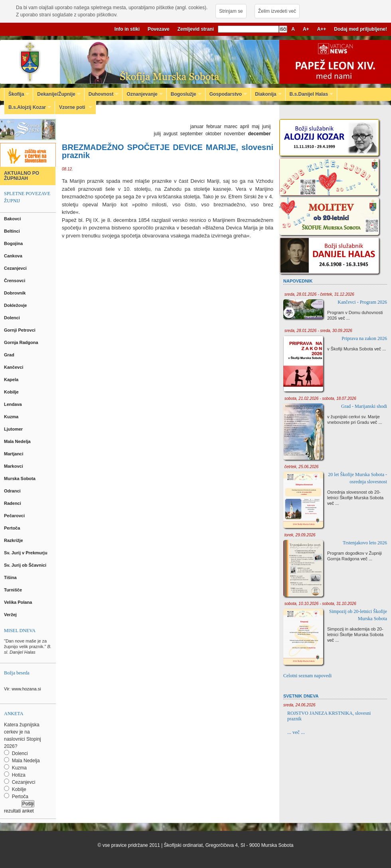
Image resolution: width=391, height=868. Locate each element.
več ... (344, 318)
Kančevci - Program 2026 (362, 302)
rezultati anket (19, 811)
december (260, 134)
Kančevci (14, 367)
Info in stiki (127, 29)
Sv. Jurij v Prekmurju (26, 553)
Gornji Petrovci (20, 330)
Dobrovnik (15, 293)
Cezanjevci (16, 268)
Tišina (11, 577)
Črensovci (15, 281)
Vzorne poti (74, 107)
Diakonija (266, 94)
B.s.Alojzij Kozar (28, 107)
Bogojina (14, 243)
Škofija (17, 94)
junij (266, 127)
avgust (170, 134)
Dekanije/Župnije (57, 94)
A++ (322, 29)
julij (157, 134)
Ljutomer (14, 429)
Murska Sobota (21, 478)
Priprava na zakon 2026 (364, 338)
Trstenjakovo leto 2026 (365, 543)
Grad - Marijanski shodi (364, 406)
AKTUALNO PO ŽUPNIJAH (22, 176)
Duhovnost (102, 94)
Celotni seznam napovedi (307, 676)
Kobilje (12, 392)
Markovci (14, 466)
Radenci (14, 503)
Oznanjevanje (142, 94)
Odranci (13, 491)
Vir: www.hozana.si (23, 689)
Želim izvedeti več (277, 11)
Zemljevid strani (196, 29)
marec (231, 127)
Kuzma (12, 417)
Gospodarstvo (226, 94)
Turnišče (14, 590)
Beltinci (13, 231)
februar (214, 127)
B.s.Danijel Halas (310, 94)
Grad (10, 355)
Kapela (12, 380)
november (235, 134)
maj (256, 127)
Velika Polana (19, 602)
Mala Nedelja (19, 441)
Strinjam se (231, 11)
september (192, 134)
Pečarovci (15, 516)
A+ (306, 29)
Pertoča (13, 528)
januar (197, 127)
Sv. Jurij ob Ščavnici (26, 565)
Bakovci (13, 219)
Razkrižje (14, 540)
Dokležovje (16, 305)
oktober (213, 134)
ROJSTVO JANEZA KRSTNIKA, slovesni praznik (329, 716)
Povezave (159, 29)
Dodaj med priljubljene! (360, 29)
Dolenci (13, 318)
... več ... (296, 732)
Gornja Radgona (22, 342)
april (245, 127)
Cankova (14, 256)
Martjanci (14, 454)
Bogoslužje (184, 94)
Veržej (11, 615)
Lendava (14, 404)
